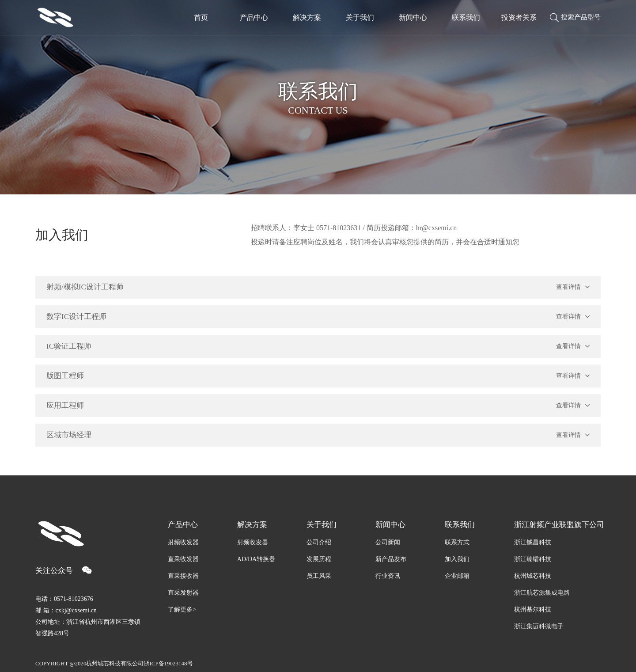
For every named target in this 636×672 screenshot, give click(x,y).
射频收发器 (183, 542)
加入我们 (457, 559)
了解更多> (182, 609)
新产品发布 (391, 559)
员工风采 (319, 576)
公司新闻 (388, 542)
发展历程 (319, 559)
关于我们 (322, 525)
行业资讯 (388, 576)
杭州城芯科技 (533, 576)
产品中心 (183, 525)
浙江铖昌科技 (533, 542)
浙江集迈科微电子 (539, 626)
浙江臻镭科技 (533, 559)
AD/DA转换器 (256, 559)
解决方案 (252, 525)
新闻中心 (390, 525)
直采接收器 (183, 576)
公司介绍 (319, 542)
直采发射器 (183, 593)
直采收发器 (183, 559)
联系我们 (460, 525)
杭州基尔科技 (533, 609)
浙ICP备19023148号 (168, 663)
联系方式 (457, 542)
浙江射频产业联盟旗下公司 (557, 525)
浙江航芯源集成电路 (542, 593)
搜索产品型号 (575, 18)
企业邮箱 (457, 576)
